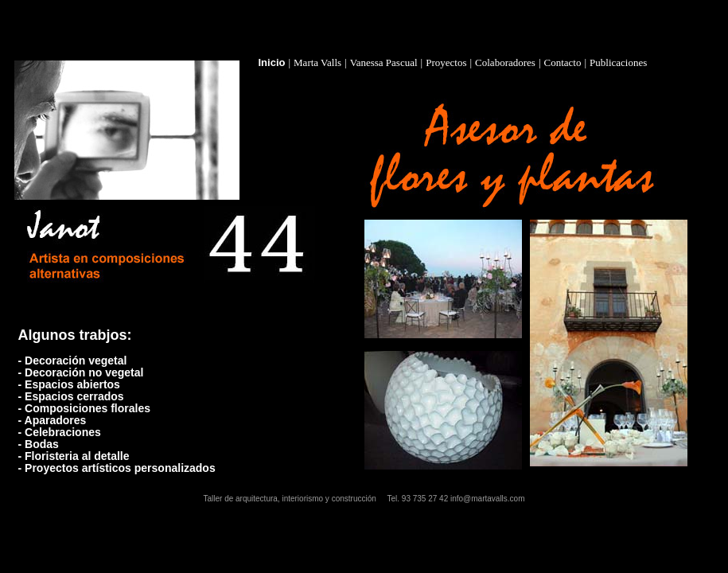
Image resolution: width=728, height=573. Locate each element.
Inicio (272, 62)
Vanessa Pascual (384, 62)
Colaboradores (505, 62)
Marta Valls (317, 62)
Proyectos (446, 62)
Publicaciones (618, 62)
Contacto (563, 62)
